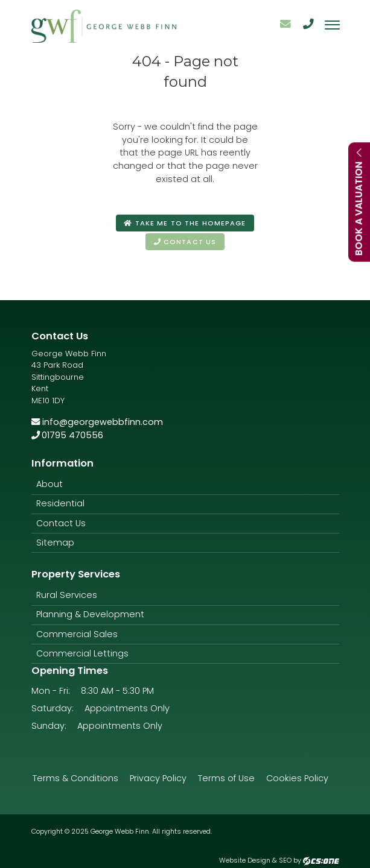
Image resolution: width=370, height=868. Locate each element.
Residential (60, 503)
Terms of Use (226, 778)
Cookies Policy (297, 778)
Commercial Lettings (82, 653)
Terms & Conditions (75, 778)
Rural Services (67, 595)
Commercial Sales (77, 634)
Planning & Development (90, 614)
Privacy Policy (158, 778)
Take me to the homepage (185, 223)
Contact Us (61, 523)
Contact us (185, 242)
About (49, 484)
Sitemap (55, 542)
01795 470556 (68, 435)
